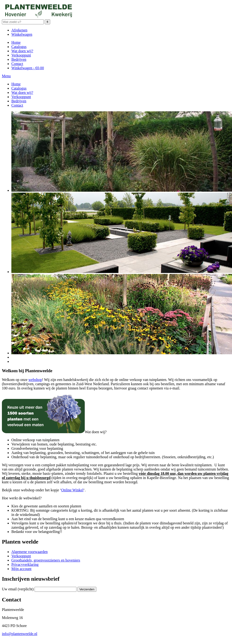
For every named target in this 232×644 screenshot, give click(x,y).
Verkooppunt (21, 55)
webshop (35, 380)
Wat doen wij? (22, 51)
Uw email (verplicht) (18, 589)
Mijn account (21, 569)
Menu (6, 76)
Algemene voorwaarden (29, 552)
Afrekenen (19, 30)
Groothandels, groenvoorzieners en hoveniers (46, 560)
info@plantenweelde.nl (20, 634)
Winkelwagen (22, 34)
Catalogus (19, 47)
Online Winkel (72, 490)
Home (16, 42)
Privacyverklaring (25, 564)
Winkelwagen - (28, 68)
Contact (17, 64)
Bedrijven (19, 59)
